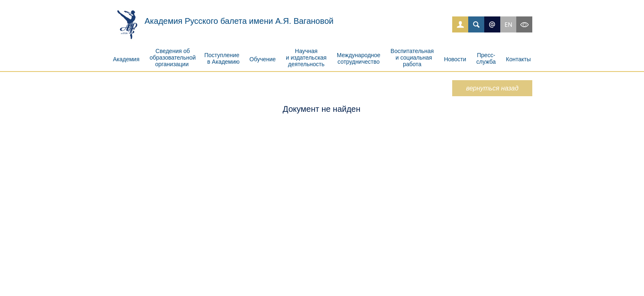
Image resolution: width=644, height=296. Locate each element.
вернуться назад (492, 88)
